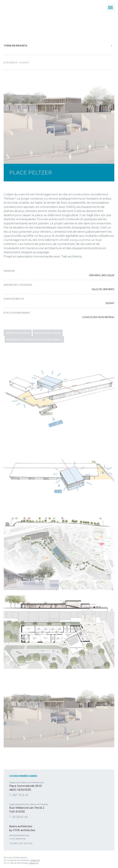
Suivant (24, 62)
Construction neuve (48, 333)
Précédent (11, 62)
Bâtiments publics (18, 333)
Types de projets (15, 46)
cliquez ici (35, 860)
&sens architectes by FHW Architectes (20, 20)
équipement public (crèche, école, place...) (34, 339)
